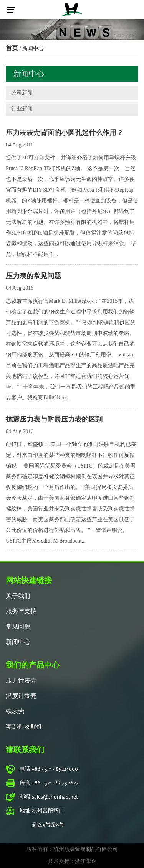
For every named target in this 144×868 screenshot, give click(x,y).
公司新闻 (22, 93)
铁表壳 (15, 712)
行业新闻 (22, 109)
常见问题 (18, 627)
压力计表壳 (21, 681)
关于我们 (18, 596)
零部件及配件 (24, 727)
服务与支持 (21, 612)
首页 (12, 48)
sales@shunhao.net (55, 797)
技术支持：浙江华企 (72, 862)
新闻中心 (18, 642)
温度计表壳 (21, 696)
